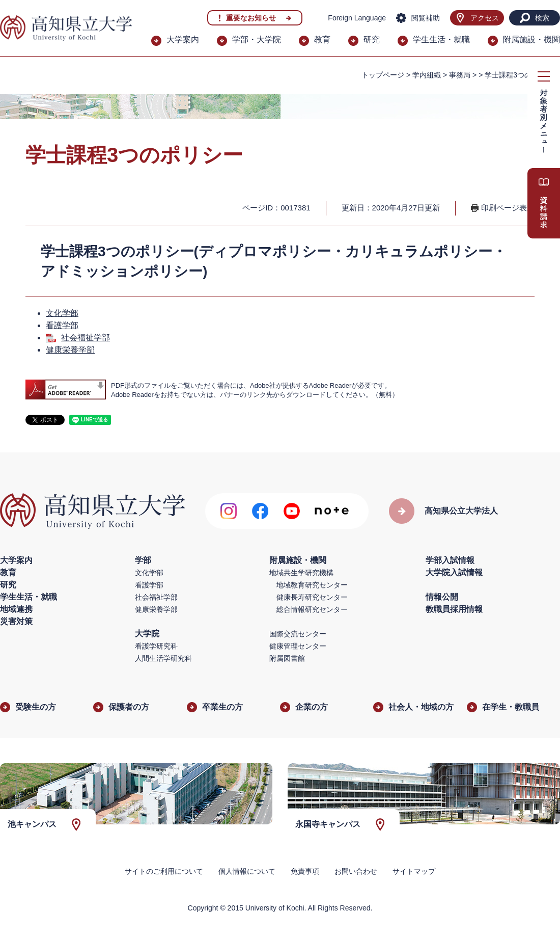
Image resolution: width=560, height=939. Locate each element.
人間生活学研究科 (163, 658)
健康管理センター (298, 646)
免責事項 (305, 871)
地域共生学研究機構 (301, 573)
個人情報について (247, 871)
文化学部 (62, 313)
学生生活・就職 (441, 39)
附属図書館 (287, 658)
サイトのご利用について (164, 871)
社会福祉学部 (86, 338)
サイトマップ (414, 871)
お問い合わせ (356, 871)
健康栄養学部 (70, 350)
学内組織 (427, 75)
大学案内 (183, 39)
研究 (372, 39)
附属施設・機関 (531, 39)
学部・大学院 (257, 39)
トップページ (383, 75)
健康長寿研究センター (312, 597)
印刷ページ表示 (508, 208)
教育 (322, 39)
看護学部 (62, 325)
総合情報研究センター (312, 609)
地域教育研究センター (312, 585)
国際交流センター (298, 634)
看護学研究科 (156, 646)
